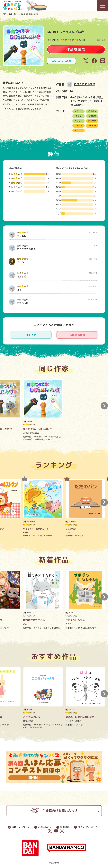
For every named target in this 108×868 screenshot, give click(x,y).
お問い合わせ (45, 827)
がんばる (79, 126)
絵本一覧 (12, 14)
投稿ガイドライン (21, 827)
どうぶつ (92, 111)
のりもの (79, 121)
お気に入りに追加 (61, 61)
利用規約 (65, 827)
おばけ (79, 116)
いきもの (79, 111)
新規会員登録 (77, 335)
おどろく (79, 130)
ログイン (31, 335)
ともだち (92, 116)
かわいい (92, 121)
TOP (4, 14)
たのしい (92, 126)
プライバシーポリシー (89, 827)
